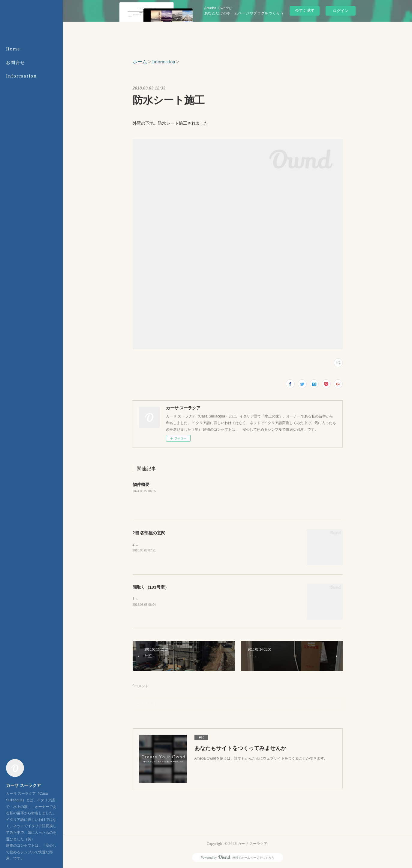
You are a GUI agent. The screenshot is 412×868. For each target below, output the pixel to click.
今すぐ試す (305, 10)
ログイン (341, 11)
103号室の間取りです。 (152, 599)
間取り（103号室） (151, 587)
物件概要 (141, 484)
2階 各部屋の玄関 (149, 533)
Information (21, 76)
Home (13, 49)
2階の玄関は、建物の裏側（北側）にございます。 (173, 545)
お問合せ (16, 62)
